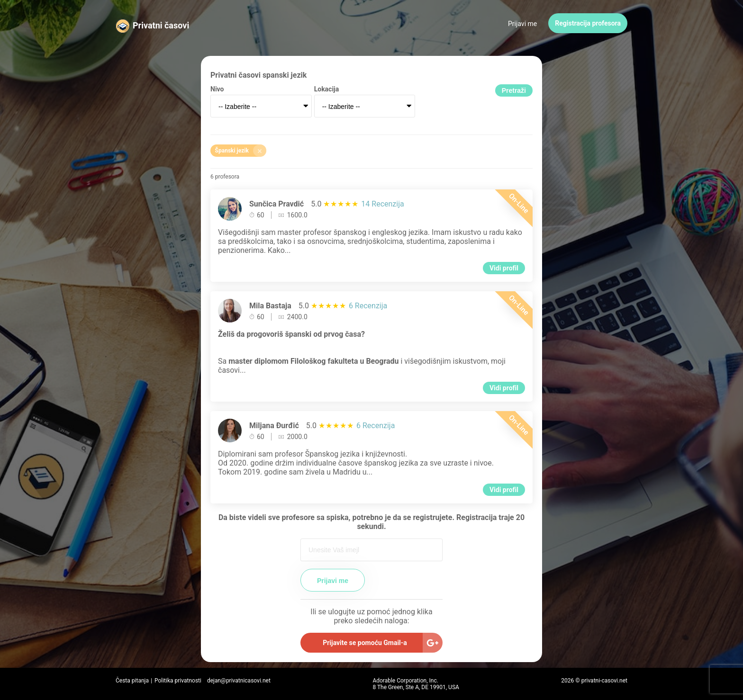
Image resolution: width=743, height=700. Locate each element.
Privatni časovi (161, 25)
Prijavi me (522, 24)
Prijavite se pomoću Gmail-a (365, 643)
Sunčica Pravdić (276, 204)
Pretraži (514, 90)
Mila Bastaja (270, 306)
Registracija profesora (588, 23)
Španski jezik (241, 151)
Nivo (217, 89)
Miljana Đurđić (274, 426)
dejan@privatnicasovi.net (239, 681)
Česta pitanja (132, 681)
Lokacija (327, 89)
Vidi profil (504, 268)
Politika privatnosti (178, 681)
